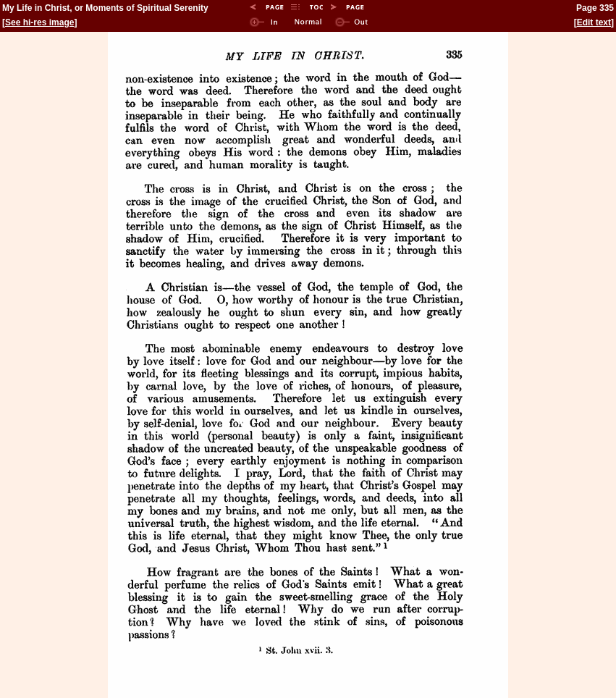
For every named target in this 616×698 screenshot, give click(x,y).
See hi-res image (39, 22)
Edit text (594, 22)
